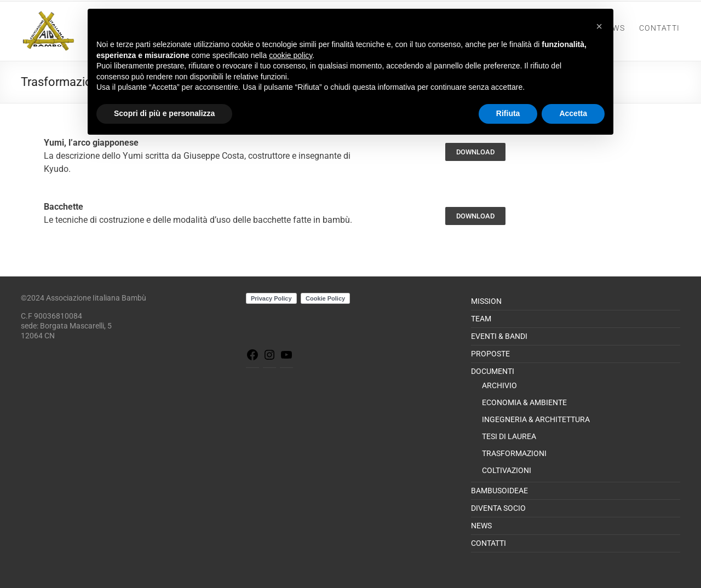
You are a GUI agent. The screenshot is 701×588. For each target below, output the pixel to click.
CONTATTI (660, 28)
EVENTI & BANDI (499, 336)
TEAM (481, 319)
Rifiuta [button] (508, 113)
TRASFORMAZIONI (514, 453)
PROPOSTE (490, 354)
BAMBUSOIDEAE (499, 491)
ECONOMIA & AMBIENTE (524, 402)
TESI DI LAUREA (509, 436)
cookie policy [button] (291, 55)
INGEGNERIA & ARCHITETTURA (536, 419)
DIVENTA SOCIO (498, 508)
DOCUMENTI (493, 371)
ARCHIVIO (499, 385)
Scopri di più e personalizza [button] (164, 113)
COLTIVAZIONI (507, 470)
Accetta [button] (573, 113)
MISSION (486, 301)
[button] (599, 26)
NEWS (481, 526)
